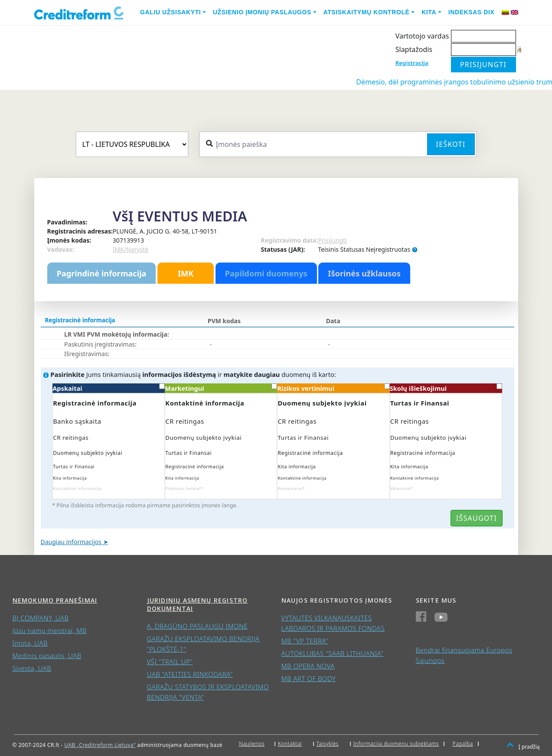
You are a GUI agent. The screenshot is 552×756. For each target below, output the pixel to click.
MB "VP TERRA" (305, 641)
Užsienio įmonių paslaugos (262, 12)
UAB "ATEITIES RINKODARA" (190, 674)
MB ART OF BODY (309, 678)
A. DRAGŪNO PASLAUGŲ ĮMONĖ (198, 626)
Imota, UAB (30, 643)
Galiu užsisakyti (170, 12)
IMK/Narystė (131, 249)
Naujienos (252, 744)
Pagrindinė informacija (102, 273)
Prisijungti (332, 240)
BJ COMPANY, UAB (41, 618)
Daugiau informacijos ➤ (75, 542)
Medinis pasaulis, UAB (47, 655)
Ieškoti (451, 144)
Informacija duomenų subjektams (396, 744)
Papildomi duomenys (266, 273)
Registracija (412, 63)
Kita (429, 12)
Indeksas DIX (472, 12)
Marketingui (221, 388)
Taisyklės (328, 744)
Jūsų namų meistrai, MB (50, 630)
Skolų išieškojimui (446, 388)
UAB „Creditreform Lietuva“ (100, 745)
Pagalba (463, 744)
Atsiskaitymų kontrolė (367, 12)
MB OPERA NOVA (308, 666)
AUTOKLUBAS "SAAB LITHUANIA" (333, 653)
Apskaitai (109, 388)
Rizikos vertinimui (333, 388)
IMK (186, 273)
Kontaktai (290, 744)
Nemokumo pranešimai (55, 600)
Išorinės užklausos (364, 273)
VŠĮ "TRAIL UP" (170, 662)
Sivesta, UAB (32, 668)
